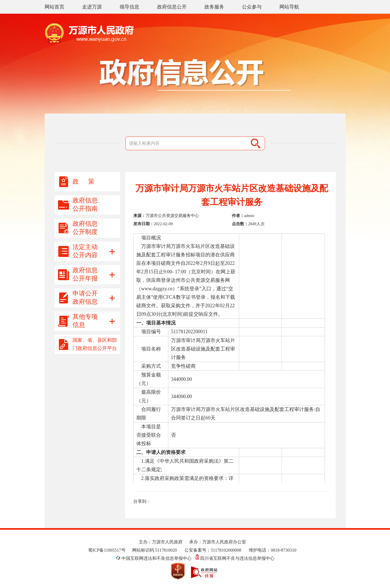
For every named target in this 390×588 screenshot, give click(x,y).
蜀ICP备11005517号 (107, 550)
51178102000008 (226, 550)
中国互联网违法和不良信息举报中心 (154, 558)
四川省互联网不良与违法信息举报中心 (235, 558)
